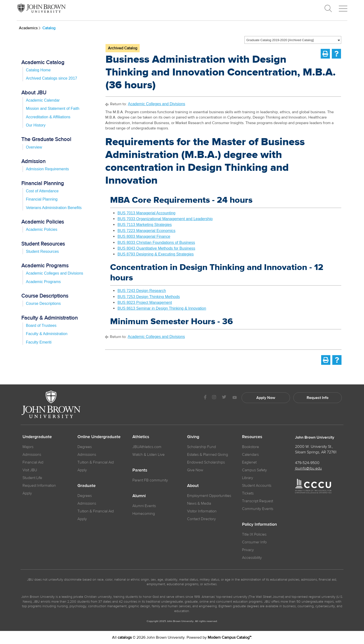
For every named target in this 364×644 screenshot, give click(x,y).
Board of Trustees (41, 326)
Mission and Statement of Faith (53, 109)
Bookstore (250, 447)
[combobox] (293, 40)
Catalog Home (38, 70)
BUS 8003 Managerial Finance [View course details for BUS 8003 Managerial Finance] (144, 236)
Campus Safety (254, 470)
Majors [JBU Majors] (28, 447)
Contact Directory (201, 519)
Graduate (87, 486)
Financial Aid (33, 462)
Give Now (195, 470)
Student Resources (42, 251)
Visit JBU (30, 470)
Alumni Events (144, 506)
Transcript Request (258, 501)
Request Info (318, 398)
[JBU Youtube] (235, 398)
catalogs (125, 637)
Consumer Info (254, 542)
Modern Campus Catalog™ (229, 637)
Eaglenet (249, 462)
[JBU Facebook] (205, 398)
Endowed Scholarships (206, 462)
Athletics (141, 437)
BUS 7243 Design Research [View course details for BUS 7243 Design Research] (142, 291)
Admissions (87, 455)
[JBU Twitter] (224, 398)
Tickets (248, 493)
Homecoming (144, 514)
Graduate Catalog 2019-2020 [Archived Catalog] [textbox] (280, 40)
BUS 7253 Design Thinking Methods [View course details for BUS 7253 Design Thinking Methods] (149, 297)
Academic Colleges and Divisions (55, 273)
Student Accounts (257, 486)
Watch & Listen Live (148, 455)
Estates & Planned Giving (208, 455)
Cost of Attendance (42, 191)
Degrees (85, 447)
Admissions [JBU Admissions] (32, 455)
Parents (140, 470)
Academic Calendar (43, 100)
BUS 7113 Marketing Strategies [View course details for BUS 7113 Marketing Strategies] (144, 225)
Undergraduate (37, 437)
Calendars (250, 455)
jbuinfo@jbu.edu (308, 468)
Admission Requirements (47, 169)
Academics (30, 28)
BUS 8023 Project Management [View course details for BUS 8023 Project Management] (145, 303)
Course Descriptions (43, 303)
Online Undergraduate (99, 437)
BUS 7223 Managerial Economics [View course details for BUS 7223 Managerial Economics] (146, 231)
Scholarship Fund (201, 447)
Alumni (139, 496)
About (193, 486)
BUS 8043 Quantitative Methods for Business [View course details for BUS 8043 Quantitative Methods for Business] (156, 248)
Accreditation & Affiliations (48, 117)
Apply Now (266, 398)
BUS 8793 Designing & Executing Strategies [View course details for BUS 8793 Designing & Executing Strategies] (155, 254)
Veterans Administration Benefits (54, 208)
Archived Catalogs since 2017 (52, 78)
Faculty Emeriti (39, 342)
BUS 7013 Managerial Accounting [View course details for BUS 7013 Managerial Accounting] (146, 213)
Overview (34, 147)
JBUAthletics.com (147, 447)
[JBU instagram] (214, 398)
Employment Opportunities (209, 496)
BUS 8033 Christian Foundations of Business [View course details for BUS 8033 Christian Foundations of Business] (156, 243)
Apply (27, 493)
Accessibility (252, 558)
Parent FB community (150, 480)
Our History (36, 125)
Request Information (39, 486)
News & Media (199, 503)
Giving (193, 437)
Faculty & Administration (47, 334)
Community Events (258, 509)
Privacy (248, 550)
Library (248, 478)
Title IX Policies (254, 534)
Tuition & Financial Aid (96, 462)
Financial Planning (42, 199)
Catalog (49, 28)
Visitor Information (202, 511)
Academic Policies (42, 229)
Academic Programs (43, 282)
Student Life (32, 478)
